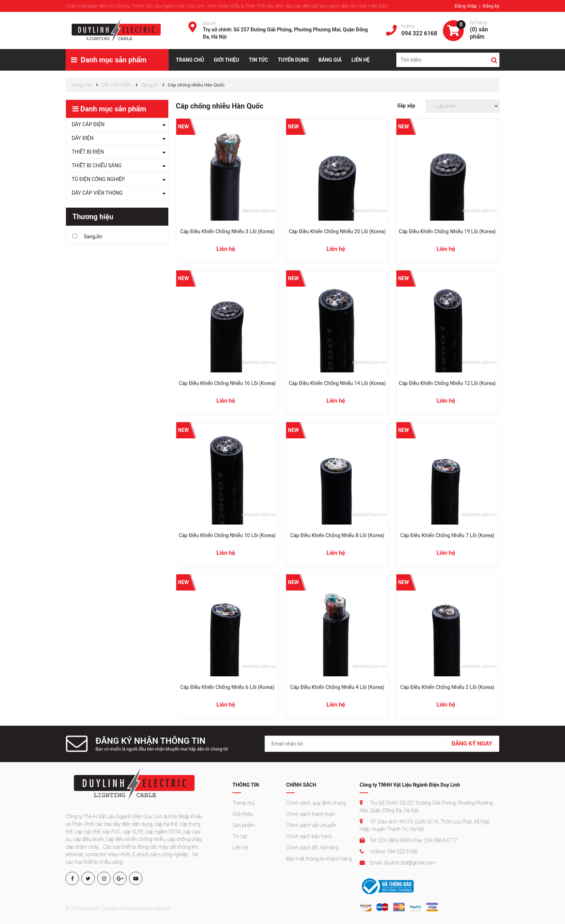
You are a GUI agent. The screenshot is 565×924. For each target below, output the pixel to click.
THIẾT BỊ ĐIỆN (88, 152)
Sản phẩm (244, 825)
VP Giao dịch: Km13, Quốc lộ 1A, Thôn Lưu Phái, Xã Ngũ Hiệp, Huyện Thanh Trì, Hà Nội (425, 825)
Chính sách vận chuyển (311, 825)
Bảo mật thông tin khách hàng (319, 859)
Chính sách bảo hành (309, 836)
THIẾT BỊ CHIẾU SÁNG (97, 165)
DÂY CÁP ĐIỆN (88, 124)
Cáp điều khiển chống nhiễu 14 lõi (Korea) (337, 383)
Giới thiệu (243, 814)
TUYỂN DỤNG (293, 60)
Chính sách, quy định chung (316, 803)
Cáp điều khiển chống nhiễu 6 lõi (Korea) (227, 687)
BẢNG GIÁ (330, 60)
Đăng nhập (466, 6)
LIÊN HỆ (361, 60)
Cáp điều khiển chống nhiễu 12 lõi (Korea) (447, 383)
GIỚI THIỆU (226, 60)
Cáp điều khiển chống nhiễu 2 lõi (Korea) (447, 687)
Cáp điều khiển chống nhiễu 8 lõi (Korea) (337, 535)
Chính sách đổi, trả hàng (312, 848)
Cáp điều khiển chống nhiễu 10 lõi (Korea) (227, 535)
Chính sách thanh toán (311, 814)
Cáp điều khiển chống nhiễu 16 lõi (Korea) (227, 383)
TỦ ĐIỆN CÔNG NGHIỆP (98, 179)
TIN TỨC (259, 60)
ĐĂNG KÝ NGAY (472, 744)
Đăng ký (491, 6)
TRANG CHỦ (190, 60)
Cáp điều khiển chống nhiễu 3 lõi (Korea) (227, 231)
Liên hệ (240, 848)
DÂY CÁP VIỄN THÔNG (97, 193)
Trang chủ (243, 803)
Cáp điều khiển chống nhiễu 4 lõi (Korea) (337, 687)
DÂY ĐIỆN (83, 138)
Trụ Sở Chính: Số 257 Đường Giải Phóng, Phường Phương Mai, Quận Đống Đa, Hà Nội (426, 807)
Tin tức (240, 836)
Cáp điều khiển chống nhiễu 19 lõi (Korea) (447, 231)
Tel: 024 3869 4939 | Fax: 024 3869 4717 (408, 840)
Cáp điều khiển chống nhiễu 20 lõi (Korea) (337, 231)
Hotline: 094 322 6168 (388, 852)
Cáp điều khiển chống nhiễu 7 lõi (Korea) (447, 535)
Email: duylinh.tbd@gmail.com (397, 863)
